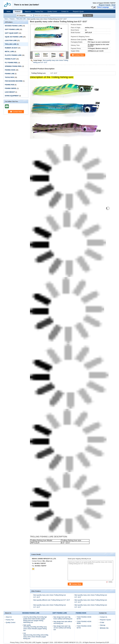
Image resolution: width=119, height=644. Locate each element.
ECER (107, 642)
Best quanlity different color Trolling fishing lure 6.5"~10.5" (52, 600)
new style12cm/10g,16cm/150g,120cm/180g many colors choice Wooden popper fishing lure (36, 636)
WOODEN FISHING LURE (13, 26)
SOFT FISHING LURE (12, 29)
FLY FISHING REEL (11, 63)
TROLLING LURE (21, 19)
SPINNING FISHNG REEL (13, 66)
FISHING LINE (10, 74)
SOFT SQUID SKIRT (12, 33)
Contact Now (79, 55)
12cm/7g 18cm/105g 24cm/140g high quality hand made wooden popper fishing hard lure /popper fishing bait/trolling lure (35, 620)
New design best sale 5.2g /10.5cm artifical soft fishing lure (62, 628)
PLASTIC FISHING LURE (13, 55)
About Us (28, 12)
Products (18, 12)
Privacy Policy (14, 642)
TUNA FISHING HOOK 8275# (84, 618)
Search (89, 16)
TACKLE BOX (9, 77)
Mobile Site (104, 628)
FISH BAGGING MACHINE (14, 81)
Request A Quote (105, 5)
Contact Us (65, 12)
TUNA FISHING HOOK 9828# (84, 622)
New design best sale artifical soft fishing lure (63, 622)
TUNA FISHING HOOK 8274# (84, 627)
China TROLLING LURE (28, 642)
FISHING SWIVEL (11, 88)
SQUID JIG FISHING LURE (14, 37)
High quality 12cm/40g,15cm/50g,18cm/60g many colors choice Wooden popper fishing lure (35, 628)
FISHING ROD (10, 85)
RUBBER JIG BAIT (11, 48)
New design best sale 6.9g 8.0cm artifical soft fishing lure (63, 618)
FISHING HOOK (10, 70)
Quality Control (52, 12)
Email (114, 5)
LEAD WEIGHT (10, 92)
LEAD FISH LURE (11, 41)
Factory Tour (39, 12)
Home (9, 12)
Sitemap (103, 625)
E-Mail (102, 622)
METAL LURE (9, 52)
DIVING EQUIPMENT (12, 96)
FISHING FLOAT (10, 59)
